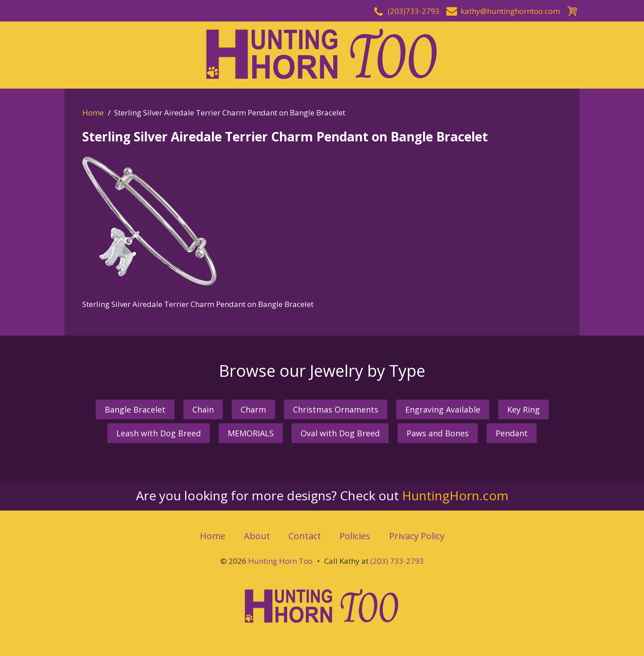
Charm (253, 409)
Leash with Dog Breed (159, 433)
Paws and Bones (438, 433)
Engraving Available (443, 409)
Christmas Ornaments (336, 409)
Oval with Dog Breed (340, 433)
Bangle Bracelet (135, 409)
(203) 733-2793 (397, 561)
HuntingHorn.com (455, 495)
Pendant (512, 433)
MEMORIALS (251, 433)
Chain (203, 409)
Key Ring (523, 409)
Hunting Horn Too (280, 561)
